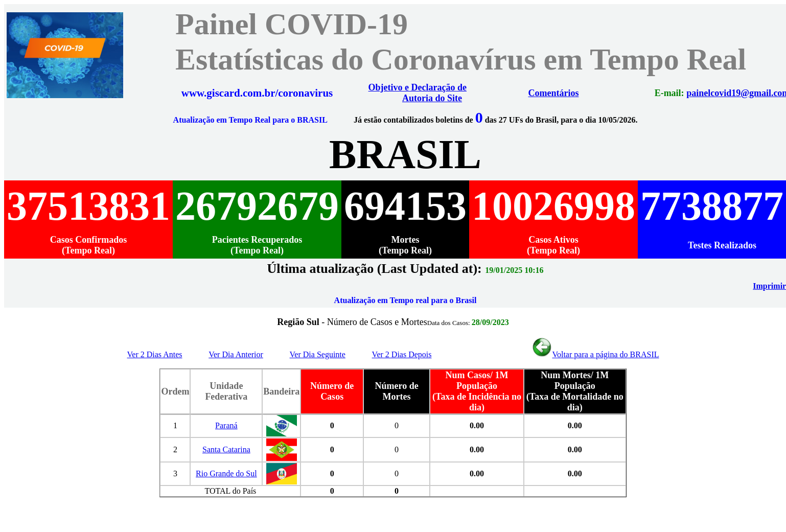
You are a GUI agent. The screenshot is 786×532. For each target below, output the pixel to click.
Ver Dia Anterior (236, 354)
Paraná (226, 425)
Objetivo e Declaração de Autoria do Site (418, 93)
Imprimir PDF (758, 286)
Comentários (544, 93)
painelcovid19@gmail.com (718, 93)
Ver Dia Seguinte (318, 354)
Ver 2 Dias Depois (402, 354)
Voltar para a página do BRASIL (595, 354)
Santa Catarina (226, 449)
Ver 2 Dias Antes (155, 354)
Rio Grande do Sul (226, 473)
